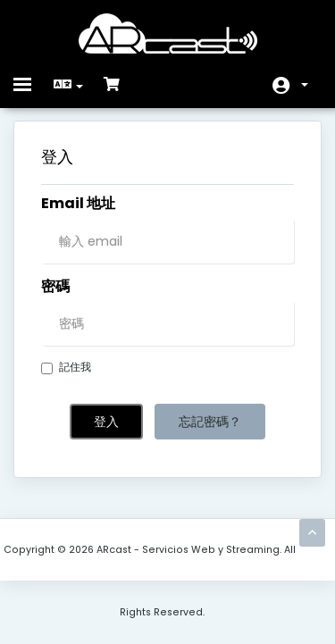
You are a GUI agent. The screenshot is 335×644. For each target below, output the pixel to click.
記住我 (66, 367)
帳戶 (305, 85)
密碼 (55, 287)
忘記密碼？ (210, 422)
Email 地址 (78, 204)
